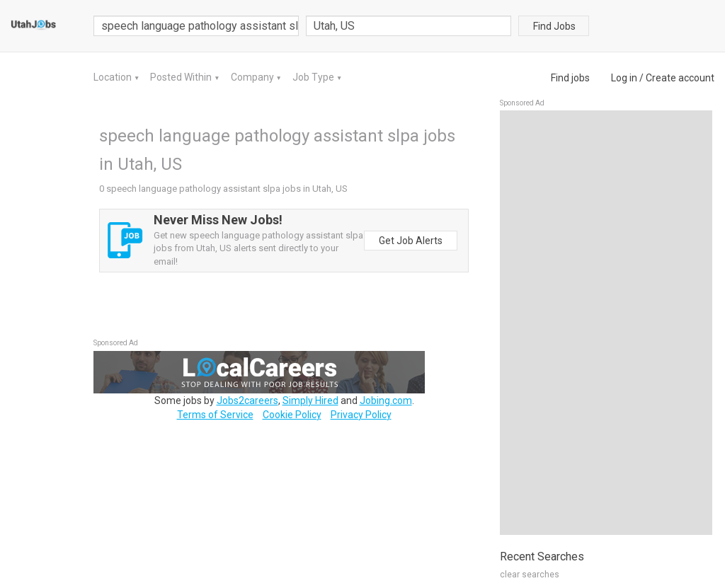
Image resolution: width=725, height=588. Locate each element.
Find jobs (570, 78)
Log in (624, 78)
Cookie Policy (292, 415)
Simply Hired (310, 400)
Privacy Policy (361, 415)
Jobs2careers (247, 400)
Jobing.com (386, 400)
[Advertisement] (606, 323)
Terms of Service (215, 415)
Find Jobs (554, 26)
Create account (680, 78)
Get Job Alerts (411, 241)
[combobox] (409, 26)
